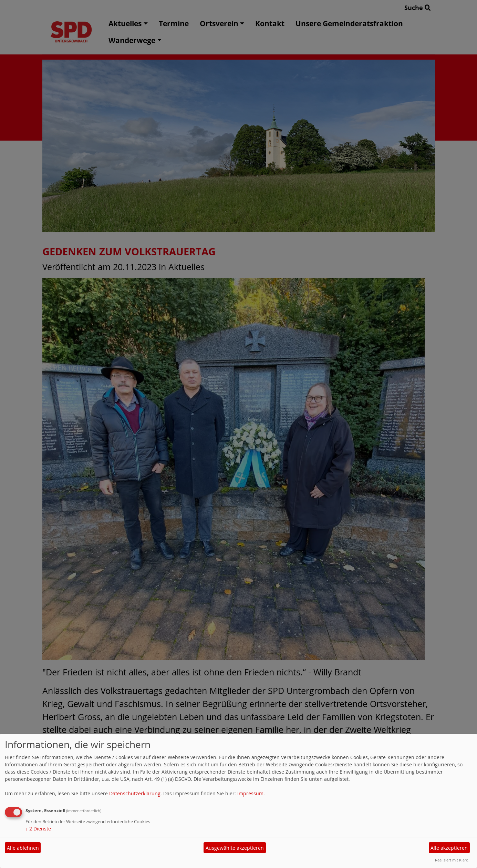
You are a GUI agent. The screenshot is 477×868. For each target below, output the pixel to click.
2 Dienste (38, 829)
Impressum (250, 793)
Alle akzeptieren (449, 848)
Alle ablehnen (23, 848)
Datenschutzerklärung (135, 793)
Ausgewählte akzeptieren (235, 848)
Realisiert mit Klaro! (452, 860)
